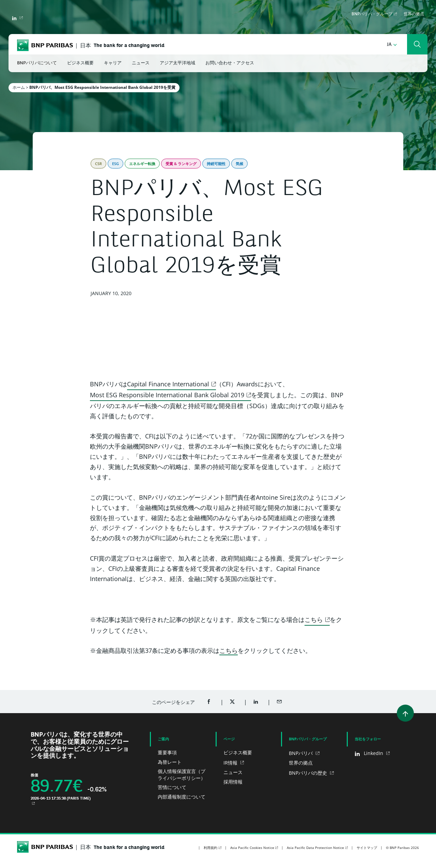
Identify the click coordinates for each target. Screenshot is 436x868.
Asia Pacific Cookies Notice (252, 848)
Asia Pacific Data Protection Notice (315, 848)
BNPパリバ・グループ (372, 14)
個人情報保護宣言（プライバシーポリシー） (182, 775)
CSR (98, 164)
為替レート (170, 762)
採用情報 (233, 782)
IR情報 (231, 763)
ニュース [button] (141, 63)
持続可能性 (216, 164)
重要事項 (167, 752)
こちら (314, 620)
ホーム (19, 87)
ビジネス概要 (238, 752)
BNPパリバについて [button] (37, 63)
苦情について (172, 787)
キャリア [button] (113, 63)
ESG (115, 164)
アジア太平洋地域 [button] (177, 63)
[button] (392, 45)
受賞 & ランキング (181, 164)
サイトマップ (367, 848)
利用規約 (211, 848)
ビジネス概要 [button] (80, 63)
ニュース (233, 772)
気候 (239, 164)
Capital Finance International (168, 384)
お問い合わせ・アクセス (230, 63)
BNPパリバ (301, 753)
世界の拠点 (414, 14)
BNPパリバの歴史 (309, 773)
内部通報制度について (182, 797)
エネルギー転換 (142, 164)
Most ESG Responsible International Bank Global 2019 (167, 395)
